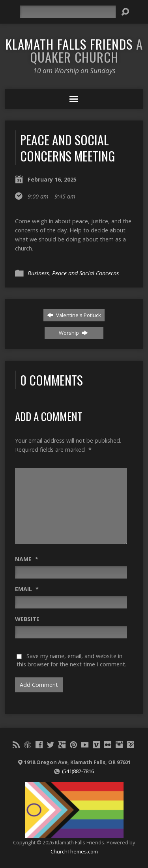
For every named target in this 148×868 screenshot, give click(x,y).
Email (27, 589)
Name (27, 559)
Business (38, 273)
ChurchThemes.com (74, 851)
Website (27, 619)
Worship (73, 333)
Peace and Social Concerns (85, 273)
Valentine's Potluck (74, 315)
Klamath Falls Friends (74, 50)
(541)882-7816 (78, 771)
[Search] (68, 12)
